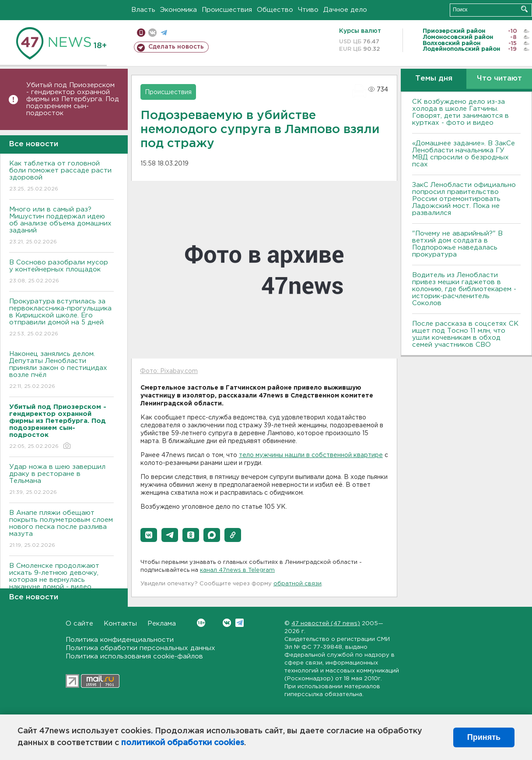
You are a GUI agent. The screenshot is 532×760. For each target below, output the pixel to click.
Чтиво (308, 10)
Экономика (178, 10)
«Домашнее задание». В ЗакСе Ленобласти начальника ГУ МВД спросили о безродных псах (464, 154)
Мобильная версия (141, 33)
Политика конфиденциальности (120, 640)
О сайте (79, 624)
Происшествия (227, 10)
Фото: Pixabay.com (169, 371)
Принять (484, 737)
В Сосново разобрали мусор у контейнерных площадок (61, 272)
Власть (143, 10)
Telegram (240, 623)
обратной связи (297, 584)
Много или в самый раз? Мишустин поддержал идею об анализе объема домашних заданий (61, 226)
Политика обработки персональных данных (140, 648)
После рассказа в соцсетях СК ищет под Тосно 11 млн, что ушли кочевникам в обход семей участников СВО (465, 334)
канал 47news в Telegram (237, 570)
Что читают (499, 79)
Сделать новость (176, 47)
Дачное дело (345, 10)
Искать (524, 9)
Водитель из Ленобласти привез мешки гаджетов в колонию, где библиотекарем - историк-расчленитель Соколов (464, 289)
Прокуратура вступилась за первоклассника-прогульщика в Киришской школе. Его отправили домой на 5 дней (61, 318)
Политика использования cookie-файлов (134, 656)
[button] (149, 535)
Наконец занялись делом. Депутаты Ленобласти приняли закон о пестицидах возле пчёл (61, 371)
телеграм (164, 33)
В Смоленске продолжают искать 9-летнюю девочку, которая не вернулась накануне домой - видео (61, 582)
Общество (275, 10)
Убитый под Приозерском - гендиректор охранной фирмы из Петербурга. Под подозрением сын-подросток (73, 99)
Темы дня (434, 79)
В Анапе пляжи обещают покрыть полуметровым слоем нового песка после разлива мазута (61, 530)
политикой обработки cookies (183, 743)
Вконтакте (201, 623)
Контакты (120, 624)
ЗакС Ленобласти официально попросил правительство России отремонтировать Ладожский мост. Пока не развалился (464, 199)
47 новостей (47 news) (326, 624)
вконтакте (152, 33)
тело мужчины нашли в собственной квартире (311, 455)
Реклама (162, 624)
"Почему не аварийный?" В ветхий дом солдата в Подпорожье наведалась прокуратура (457, 244)
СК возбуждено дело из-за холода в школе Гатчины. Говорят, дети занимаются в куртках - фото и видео (460, 112)
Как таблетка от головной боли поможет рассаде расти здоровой (61, 177)
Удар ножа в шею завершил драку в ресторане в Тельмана (61, 480)
